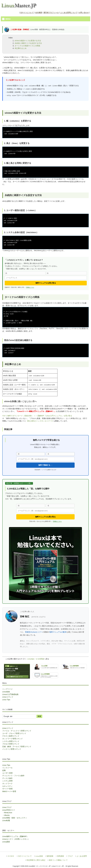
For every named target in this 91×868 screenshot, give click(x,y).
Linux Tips (6, 700)
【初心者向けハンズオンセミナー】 (40, 421)
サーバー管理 (7, 789)
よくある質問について (69, 13)
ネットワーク (7, 783)
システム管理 (7, 781)
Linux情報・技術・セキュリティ (15, 818)
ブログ (70, 856)
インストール (7, 768)
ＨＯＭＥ (11, 856)
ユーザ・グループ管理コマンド (14, 733)
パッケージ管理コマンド (12, 749)
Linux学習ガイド (9, 810)
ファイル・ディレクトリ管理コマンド (17, 731)
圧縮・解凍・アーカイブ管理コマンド (17, 747)
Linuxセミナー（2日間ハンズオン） (16, 839)
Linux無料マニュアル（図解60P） (15, 836)
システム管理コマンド (11, 741)
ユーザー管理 (7, 773)
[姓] (25, 273)
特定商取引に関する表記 (36, 860)
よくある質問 (82, 856)
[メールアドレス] (46, 278)
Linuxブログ (7, 807)
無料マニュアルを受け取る (46, 283)
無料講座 (50, 856)
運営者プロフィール (51, 13)
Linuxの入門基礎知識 (10, 694)
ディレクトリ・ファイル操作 (13, 776)
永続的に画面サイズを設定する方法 (28, 43)
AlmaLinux (8, 813)
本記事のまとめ (21, 48)
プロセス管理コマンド (11, 744)
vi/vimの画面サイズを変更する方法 (28, 41)
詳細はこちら (30, 287)
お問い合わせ (84, 13)
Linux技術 (6, 692)
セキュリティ (7, 786)
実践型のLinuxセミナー (34, 632)
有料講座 (61, 856)
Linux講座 (6, 842)
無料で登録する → (45, 465)
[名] (67, 273)
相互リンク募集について (58, 860)
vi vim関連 (40, 659)
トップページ (7, 689)
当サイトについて (27, 13)
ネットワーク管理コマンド (13, 739)
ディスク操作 (7, 778)
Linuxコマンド (8, 697)
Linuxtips (31, 659)
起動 (4, 770)
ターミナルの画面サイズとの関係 (27, 46)
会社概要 (39, 13)
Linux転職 (6, 820)
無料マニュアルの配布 (58, 632)
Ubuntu (7, 815)
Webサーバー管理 (9, 791)
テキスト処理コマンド (11, 736)
